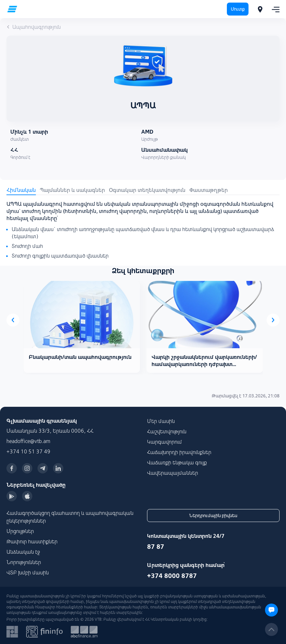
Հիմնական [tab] (21, 190)
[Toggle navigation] (274, 9)
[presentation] (13, 320)
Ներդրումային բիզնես (213, 516)
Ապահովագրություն (34, 27)
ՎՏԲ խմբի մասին (28, 572)
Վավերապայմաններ (173, 473)
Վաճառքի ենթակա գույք (177, 462)
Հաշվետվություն (167, 431)
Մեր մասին (161, 421)
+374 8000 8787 (172, 576)
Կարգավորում (164, 442)
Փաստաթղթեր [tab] (209, 190)
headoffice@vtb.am (28, 441)
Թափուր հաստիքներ (32, 541)
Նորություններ (24, 562)
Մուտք (238, 9)
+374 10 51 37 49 (28, 451)
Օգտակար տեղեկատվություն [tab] (147, 190)
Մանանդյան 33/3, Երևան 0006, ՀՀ (50, 431)
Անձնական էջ (23, 552)
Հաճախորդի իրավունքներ (179, 452)
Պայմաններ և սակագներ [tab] (72, 190)
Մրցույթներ (20, 531)
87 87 (156, 546)
